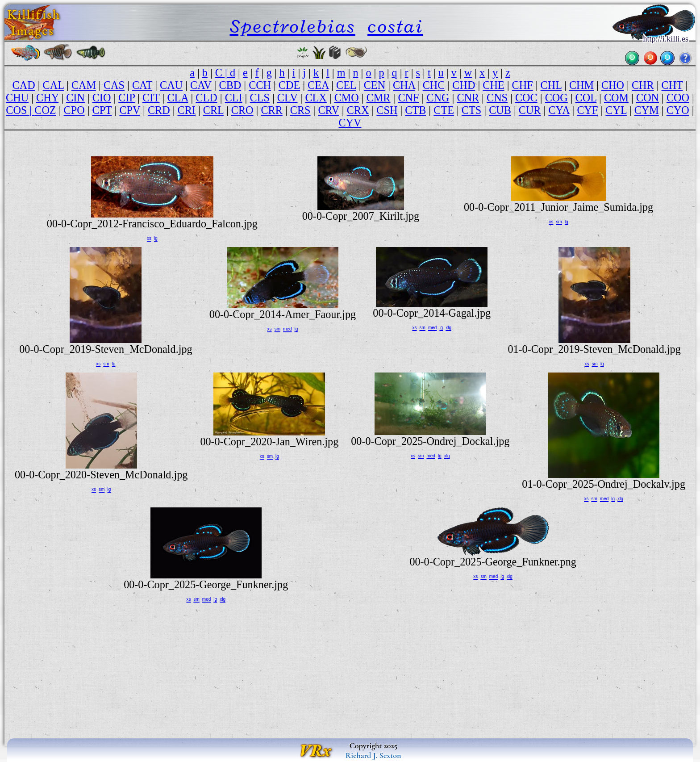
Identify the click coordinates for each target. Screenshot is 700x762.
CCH (260, 85)
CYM (647, 110)
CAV (201, 85)
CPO (74, 110)
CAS (114, 85)
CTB (415, 110)
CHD (464, 85)
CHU (17, 98)
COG (556, 98)
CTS (471, 110)
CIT (151, 98)
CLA (177, 98)
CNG (438, 98)
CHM (581, 85)
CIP (127, 98)
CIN (75, 98)
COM (616, 98)
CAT (142, 85)
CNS (497, 98)
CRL (213, 110)
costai (395, 26)
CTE (444, 110)
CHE (493, 85)
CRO (242, 110)
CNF (408, 98)
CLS (260, 98)
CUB (500, 110)
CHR (643, 85)
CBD (230, 85)
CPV (130, 110)
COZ (45, 110)
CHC (434, 85)
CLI (234, 98)
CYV (350, 123)
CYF (587, 110)
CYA (559, 110)
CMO (347, 98)
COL (586, 98)
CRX (358, 110)
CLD (206, 98)
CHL (551, 85)
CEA (318, 85)
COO (678, 98)
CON (648, 98)
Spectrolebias (292, 26)
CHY (47, 98)
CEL (346, 85)
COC (526, 98)
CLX (316, 98)
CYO (678, 110)
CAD (24, 85)
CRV (328, 110)
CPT (102, 110)
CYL (616, 110)
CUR (530, 110)
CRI (187, 110)
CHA (404, 85)
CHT (672, 85)
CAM (84, 85)
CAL (53, 85)
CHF (523, 85)
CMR (379, 98)
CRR (271, 110)
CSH (387, 110)
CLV (287, 98)
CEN (375, 85)
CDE (289, 85)
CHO (613, 85)
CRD (159, 110)
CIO (102, 98)
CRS (300, 110)
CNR (468, 98)
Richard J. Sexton (373, 755)
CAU (171, 85)
